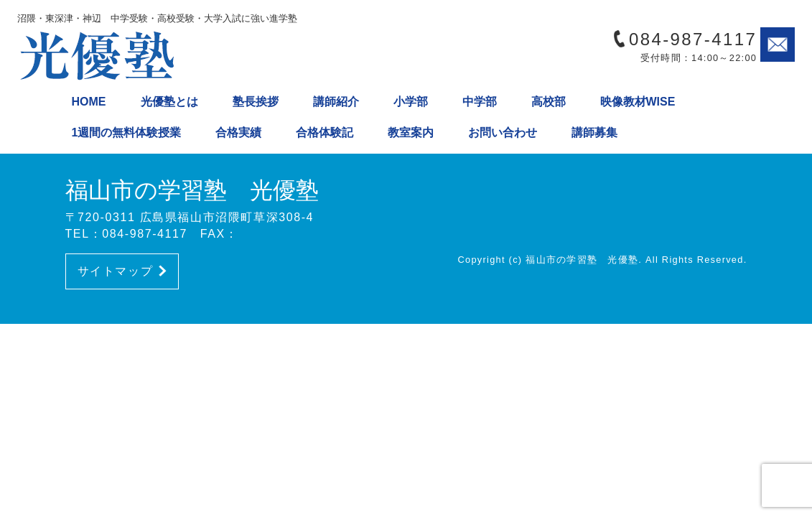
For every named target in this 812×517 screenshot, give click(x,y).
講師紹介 (336, 102)
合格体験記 (325, 132)
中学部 (480, 102)
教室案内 (411, 132)
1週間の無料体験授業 (127, 132)
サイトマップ (122, 271)
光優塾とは (169, 102)
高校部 (549, 102)
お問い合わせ (503, 132)
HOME (89, 102)
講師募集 (594, 132)
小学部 (411, 102)
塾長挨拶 (256, 102)
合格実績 (238, 132)
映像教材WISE (638, 102)
